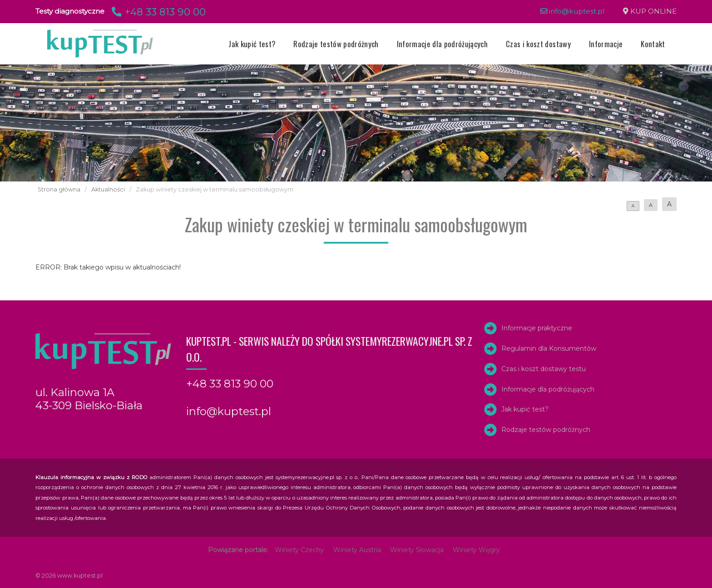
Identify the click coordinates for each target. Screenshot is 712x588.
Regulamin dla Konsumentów (549, 348)
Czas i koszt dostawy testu (544, 369)
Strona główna (59, 189)
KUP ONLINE (653, 11)
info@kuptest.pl (573, 11)
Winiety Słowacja (417, 550)
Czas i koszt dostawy (538, 44)
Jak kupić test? (252, 44)
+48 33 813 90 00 (157, 12)
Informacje (606, 44)
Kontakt (653, 44)
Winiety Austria (357, 550)
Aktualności (108, 189)
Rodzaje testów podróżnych (336, 44)
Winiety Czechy (299, 550)
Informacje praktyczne (537, 328)
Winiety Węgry (476, 550)
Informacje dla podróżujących (442, 44)
